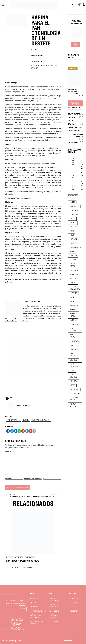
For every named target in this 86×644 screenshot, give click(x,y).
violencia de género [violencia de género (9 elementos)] (74, 399)
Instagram (73, 598)
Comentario (11, 452)
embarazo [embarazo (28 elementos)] (73, 243)
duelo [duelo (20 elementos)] (72, 235)
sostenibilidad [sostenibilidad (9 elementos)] (75, 394)
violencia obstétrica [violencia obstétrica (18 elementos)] (74, 405)
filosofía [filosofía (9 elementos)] (73, 260)
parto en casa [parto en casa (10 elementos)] (74, 350)
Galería (71, 124)
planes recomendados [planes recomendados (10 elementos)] (75, 365)
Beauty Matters (74, 114)
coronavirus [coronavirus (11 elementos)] (74, 215)
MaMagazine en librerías (36, 622)
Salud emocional (31, 557)
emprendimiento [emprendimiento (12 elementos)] (75, 248)
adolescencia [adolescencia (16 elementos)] (74, 206)
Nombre (9, 478)
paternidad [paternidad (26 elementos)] (73, 360)
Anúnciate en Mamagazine (36, 616)
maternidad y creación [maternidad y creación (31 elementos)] (74, 315)
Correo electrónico (33, 478)
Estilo (70, 121)
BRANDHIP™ (68, 641)
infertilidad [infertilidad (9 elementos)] (74, 274)
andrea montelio (14, 420)
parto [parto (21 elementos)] (72, 346)
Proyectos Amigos (38, 611)
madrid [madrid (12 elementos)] (72, 302)
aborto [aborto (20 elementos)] (72, 202)
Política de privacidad (54, 606)
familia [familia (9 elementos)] (72, 252)
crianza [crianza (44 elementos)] (72, 219)
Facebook (73, 603)
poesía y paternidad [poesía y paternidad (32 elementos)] (73, 376)
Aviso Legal (54, 611)
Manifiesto (35, 598)
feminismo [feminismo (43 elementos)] (73, 256)
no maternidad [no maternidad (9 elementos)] (75, 341)
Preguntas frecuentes (54, 600)
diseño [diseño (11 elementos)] (72, 231)
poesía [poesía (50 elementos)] (72, 371)
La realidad (72, 127)
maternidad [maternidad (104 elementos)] (74, 310)
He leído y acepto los (15, 604)
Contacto (34, 607)
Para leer (35, 68)
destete (26, 420)
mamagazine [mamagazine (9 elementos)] (74, 306)
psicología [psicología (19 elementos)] (73, 381)
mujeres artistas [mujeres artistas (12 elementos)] (73, 336)
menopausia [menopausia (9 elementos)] (74, 324)
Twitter (72, 607)
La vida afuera (73, 131)
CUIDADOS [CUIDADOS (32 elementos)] (73, 223)
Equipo (33, 603)
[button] (3, 5)
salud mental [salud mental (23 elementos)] (74, 389)
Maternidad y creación (49, 66)
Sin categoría (73, 142)
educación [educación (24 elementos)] (73, 239)
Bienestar (10, 557)
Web (45, 478)
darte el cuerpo (31, 183)
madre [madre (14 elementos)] (72, 297)
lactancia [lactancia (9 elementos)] (73, 283)
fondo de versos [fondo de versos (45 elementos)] (73, 265)
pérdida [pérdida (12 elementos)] (72, 385)
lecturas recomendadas (41, 420)
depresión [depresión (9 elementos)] (73, 227)
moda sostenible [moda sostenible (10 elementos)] (73, 330)
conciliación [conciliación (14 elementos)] (74, 211)
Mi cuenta (54, 621)
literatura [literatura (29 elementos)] (73, 293)
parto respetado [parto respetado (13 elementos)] (73, 355)
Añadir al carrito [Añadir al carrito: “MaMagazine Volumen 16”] (75, 103)
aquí (30, 321)
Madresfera (74, 611)
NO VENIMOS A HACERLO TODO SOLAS (23, 561)
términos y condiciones (22, 604)
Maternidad (35, 66)
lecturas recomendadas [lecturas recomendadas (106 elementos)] (75, 288)
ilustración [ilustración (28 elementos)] (74, 270)
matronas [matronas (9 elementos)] (73, 320)
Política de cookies (54, 616)
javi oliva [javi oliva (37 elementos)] (73, 279)
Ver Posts (76, 44)
